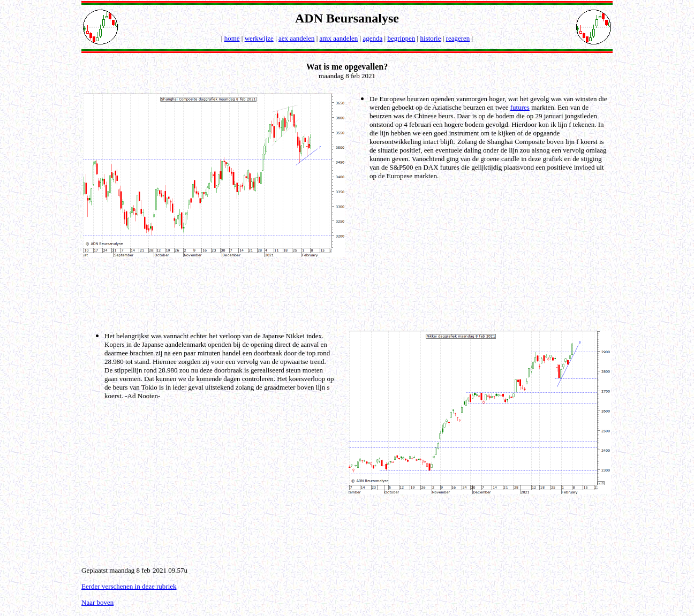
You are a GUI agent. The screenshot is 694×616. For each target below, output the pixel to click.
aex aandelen (296, 38)
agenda (372, 38)
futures (520, 107)
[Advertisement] (349, 293)
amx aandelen (339, 38)
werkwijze (259, 38)
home (232, 38)
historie (430, 38)
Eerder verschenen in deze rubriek (129, 586)
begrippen (401, 38)
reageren (458, 38)
